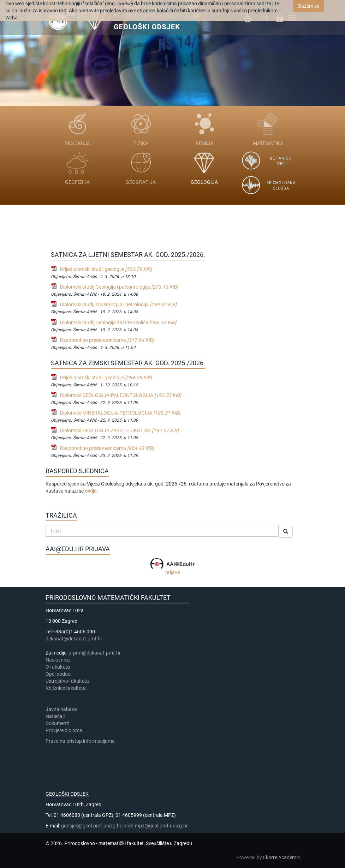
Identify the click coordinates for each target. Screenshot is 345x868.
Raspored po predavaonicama (107, 340)
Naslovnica (58, 660)
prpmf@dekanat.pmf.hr (95, 653)
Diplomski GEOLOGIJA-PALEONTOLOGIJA (121, 395)
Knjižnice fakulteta (66, 688)
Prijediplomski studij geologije (106, 269)
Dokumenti (57, 723)
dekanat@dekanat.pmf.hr (74, 639)
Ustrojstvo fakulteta (67, 681)
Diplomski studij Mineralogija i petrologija (118, 305)
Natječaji (55, 716)
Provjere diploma (64, 730)
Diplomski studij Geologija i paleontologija (119, 287)
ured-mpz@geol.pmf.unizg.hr (156, 826)
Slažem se (308, 6)
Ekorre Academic (281, 857)
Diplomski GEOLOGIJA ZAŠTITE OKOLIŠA (119, 430)
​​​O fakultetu (58, 667)
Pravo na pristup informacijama (81, 741)
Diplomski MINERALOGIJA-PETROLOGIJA (120, 413)
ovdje (91, 491)
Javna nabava (61, 709)
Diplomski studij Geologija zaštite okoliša (118, 323)
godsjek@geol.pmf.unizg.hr (91, 826)
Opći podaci (58, 674)
